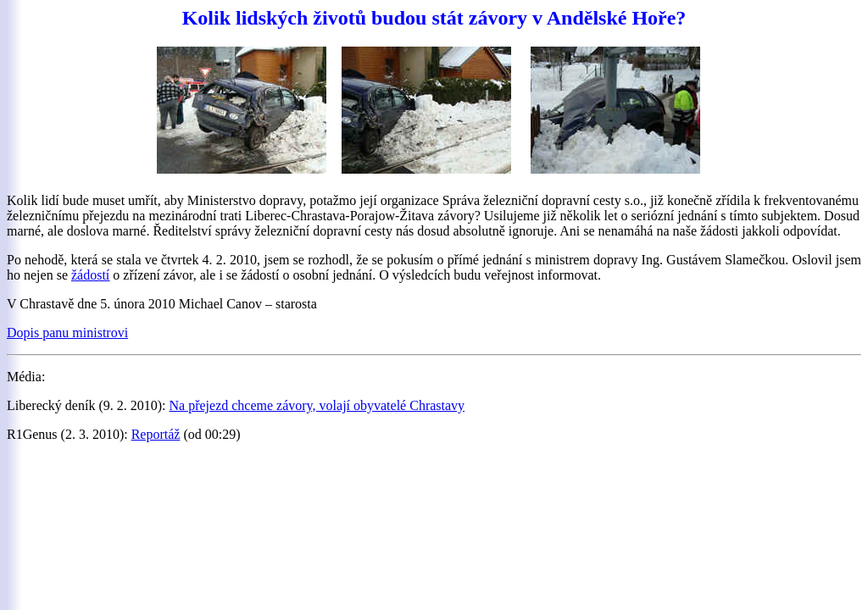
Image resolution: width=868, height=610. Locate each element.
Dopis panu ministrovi (67, 333)
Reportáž (156, 434)
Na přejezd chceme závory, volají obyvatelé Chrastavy (317, 405)
